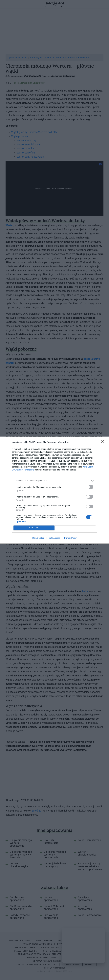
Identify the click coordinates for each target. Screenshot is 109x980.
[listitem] (54, 481)
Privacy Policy (70, 538)
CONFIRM (34, 528)
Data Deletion (38, 538)
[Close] (103, 442)
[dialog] (54, 490)
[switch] (90, 487)
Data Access (54, 538)
